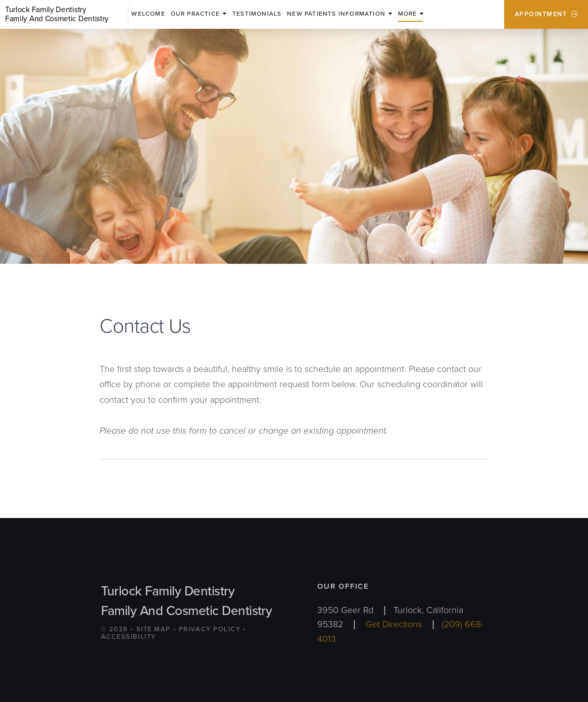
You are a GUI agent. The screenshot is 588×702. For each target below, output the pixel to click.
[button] (411, 14)
